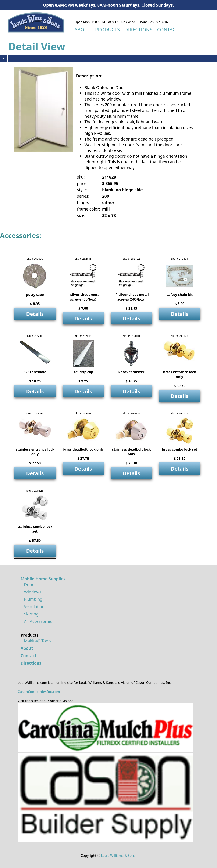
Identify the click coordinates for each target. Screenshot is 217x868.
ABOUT (82, 30)
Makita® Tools (38, 641)
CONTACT (168, 30)
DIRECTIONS (138, 30)
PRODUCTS (108, 30)
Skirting (31, 614)
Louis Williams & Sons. (119, 856)
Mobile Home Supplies (43, 579)
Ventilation (34, 606)
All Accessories (38, 621)
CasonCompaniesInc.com (39, 692)
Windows (33, 592)
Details (35, 314)
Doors (30, 584)
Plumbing (33, 599)
